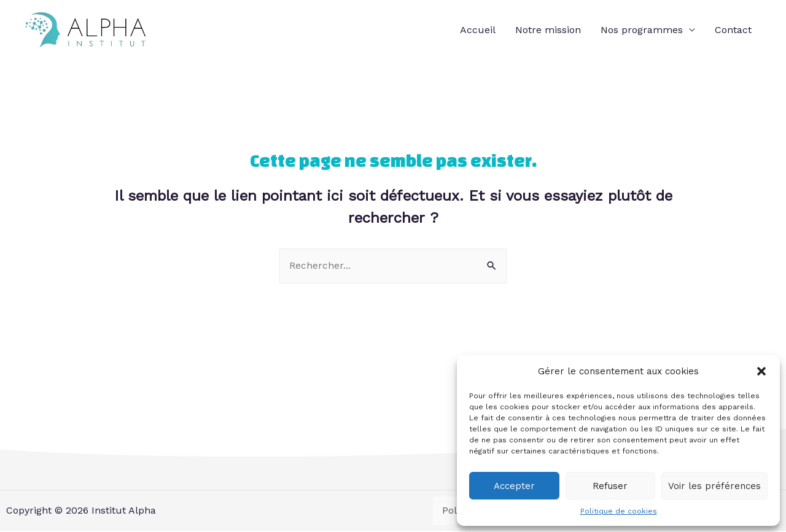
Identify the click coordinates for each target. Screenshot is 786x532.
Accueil (478, 30)
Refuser (610, 486)
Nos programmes (642, 30)
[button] (761, 371)
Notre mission (548, 30)
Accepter (514, 486)
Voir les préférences (714, 486)
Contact (733, 30)
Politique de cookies (619, 511)
